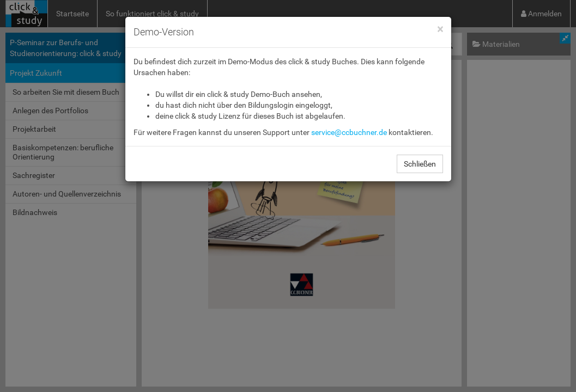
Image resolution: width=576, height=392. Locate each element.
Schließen (420, 164)
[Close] (440, 30)
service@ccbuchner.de (349, 132)
